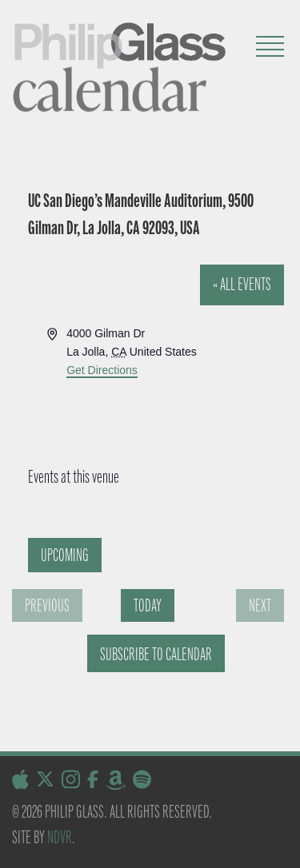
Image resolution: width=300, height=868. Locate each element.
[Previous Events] (47, 605)
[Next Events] (260, 605)
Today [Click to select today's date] (148, 605)
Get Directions (102, 370)
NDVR (60, 837)
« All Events (242, 284)
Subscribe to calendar (156, 654)
